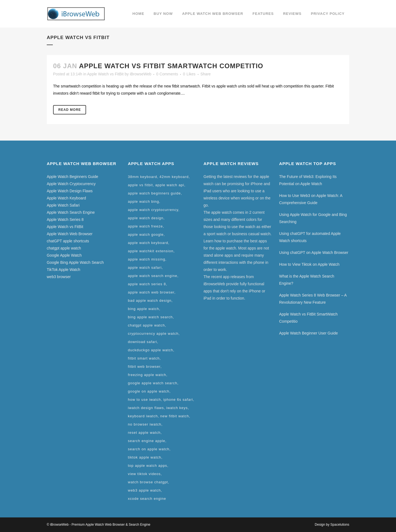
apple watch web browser (151, 292)
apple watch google (146, 235)
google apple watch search (153, 383)
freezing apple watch (147, 375)
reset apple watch (144, 433)
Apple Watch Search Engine (71, 212)
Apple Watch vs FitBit (105, 74)
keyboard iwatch (143, 416)
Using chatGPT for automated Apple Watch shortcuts (310, 237)
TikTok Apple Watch (64, 270)
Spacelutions (340, 525)
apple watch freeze (145, 226)
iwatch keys (177, 408)
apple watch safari (145, 268)
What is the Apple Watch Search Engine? (307, 280)
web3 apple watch (144, 490)
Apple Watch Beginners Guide (72, 177)
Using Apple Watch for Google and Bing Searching (313, 218)
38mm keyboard (142, 177)
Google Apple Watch (64, 255)
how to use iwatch (144, 400)
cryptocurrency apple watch (153, 334)
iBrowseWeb (141, 74)
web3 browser (59, 277)
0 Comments (167, 74)
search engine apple (147, 441)
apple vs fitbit (140, 185)
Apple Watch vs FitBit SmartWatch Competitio (171, 66)
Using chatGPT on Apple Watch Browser (314, 253)
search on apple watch (149, 449)
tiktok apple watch (145, 457)
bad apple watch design (150, 301)
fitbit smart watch (144, 358)
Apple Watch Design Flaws (70, 191)
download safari (142, 342)
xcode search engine (147, 499)
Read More (70, 110)
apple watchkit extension (151, 251)
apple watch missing (147, 259)
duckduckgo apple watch (150, 350)
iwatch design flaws (146, 408)
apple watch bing (144, 201)
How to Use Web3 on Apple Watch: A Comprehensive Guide (311, 199)
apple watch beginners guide (154, 193)
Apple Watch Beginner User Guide (308, 333)
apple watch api (170, 185)
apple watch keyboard (148, 243)
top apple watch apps (148, 466)
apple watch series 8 (147, 284)
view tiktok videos (144, 474)
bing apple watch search (150, 317)
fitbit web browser (144, 367)
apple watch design (146, 218)
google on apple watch (149, 391)
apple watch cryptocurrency (153, 210)
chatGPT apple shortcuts (68, 241)
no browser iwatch (145, 424)
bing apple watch (144, 309)
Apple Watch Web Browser (70, 234)
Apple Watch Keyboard (66, 198)
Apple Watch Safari (63, 205)
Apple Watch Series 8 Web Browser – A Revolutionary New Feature (313, 299)
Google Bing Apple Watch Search (75, 262)
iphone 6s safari (178, 400)
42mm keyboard (174, 177)
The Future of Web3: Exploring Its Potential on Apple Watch (308, 180)
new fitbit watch (174, 416)
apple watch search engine (153, 276)
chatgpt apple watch (64, 248)
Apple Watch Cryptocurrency (71, 184)
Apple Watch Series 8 (65, 220)
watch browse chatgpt (148, 482)
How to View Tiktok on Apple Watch (309, 264)
